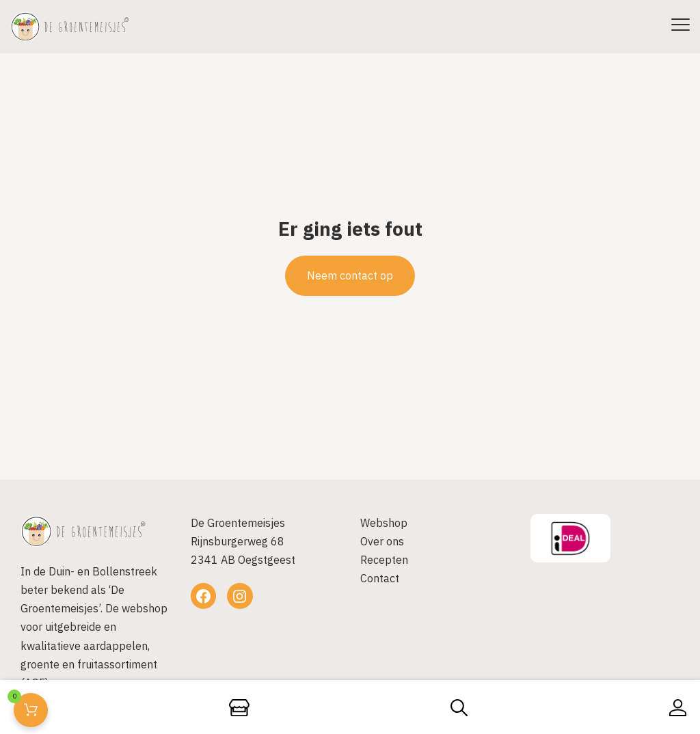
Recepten (384, 560)
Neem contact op (350, 275)
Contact (380, 578)
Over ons (382, 541)
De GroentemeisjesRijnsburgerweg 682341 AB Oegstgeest (243, 541)
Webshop (384, 523)
